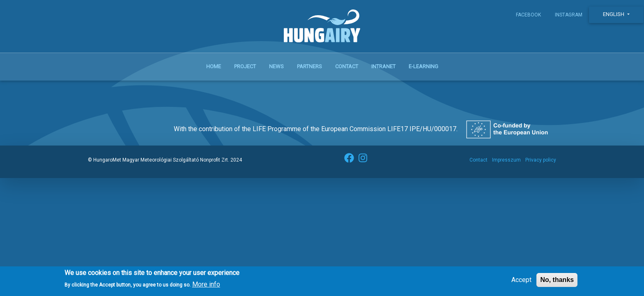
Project (245, 66)
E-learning (423, 66)
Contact (347, 66)
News (276, 66)
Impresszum (506, 160)
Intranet (383, 66)
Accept (521, 282)
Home (214, 66)
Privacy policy (541, 160)
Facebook (528, 15)
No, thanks (557, 282)
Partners (309, 66)
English (614, 14)
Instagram (569, 15)
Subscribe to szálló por (97, 90)
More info (206, 287)
